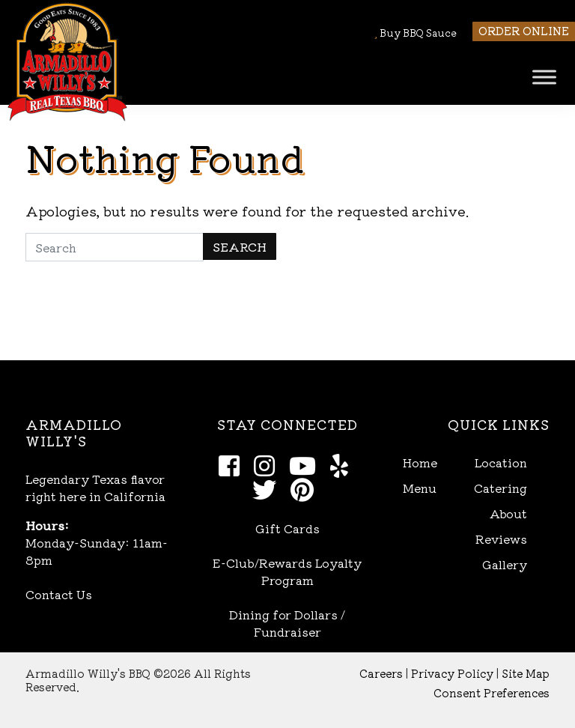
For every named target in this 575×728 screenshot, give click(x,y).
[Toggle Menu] (544, 77)
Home (420, 462)
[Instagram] (268, 464)
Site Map (526, 673)
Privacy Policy (452, 673)
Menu (420, 488)
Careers (381, 673)
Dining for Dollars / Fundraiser (287, 623)
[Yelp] (343, 464)
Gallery (505, 564)
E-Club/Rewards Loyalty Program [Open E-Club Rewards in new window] (287, 571)
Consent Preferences (492, 692)
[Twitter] (268, 488)
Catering (501, 488)
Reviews (501, 539)
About (508, 513)
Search (240, 246)
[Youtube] (307, 464)
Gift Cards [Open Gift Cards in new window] (287, 528)
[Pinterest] (306, 488)
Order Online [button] (524, 30)
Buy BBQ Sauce (416, 33)
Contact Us (59, 594)
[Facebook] (233, 464)
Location (501, 462)
